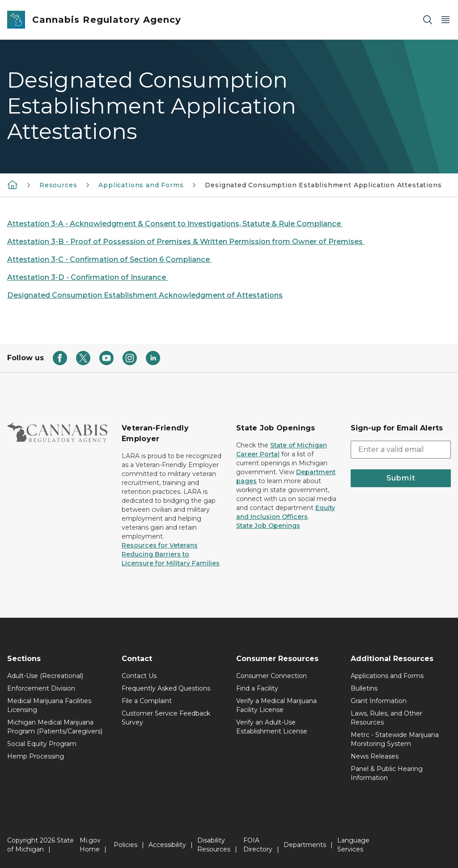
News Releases (375, 756)
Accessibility (167, 845)
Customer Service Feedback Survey (166, 718)
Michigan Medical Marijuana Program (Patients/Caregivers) (55, 727)
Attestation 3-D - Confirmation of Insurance (87, 277)
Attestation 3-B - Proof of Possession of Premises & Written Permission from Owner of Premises (186, 242)
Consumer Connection (271, 676)
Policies (125, 845)
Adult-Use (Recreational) (45, 676)
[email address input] (401, 450)
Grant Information (379, 701)
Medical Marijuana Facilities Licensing (49, 705)
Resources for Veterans (160, 545)
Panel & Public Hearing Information (387, 773)
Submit (401, 478)
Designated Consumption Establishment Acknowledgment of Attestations (145, 295)
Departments (305, 845)
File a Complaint (147, 701)
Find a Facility (257, 688)
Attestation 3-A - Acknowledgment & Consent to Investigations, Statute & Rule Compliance (175, 224)
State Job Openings (268, 526)
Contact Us (139, 676)
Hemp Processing (36, 756)
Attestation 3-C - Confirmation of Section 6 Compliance (109, 259)
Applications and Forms (141, 185)
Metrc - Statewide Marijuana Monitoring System (395, 739)
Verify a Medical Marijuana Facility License (276, 705)
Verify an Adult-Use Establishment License (272, 727)
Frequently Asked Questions (166, 688)
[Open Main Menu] (445, 20)
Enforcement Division (41, 688)
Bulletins (364, 688)
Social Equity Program (42, 744)
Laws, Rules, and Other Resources (386, 718)
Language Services (353, 845)
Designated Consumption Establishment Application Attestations (323, 185)
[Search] (428, 20)
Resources (58, 185)
